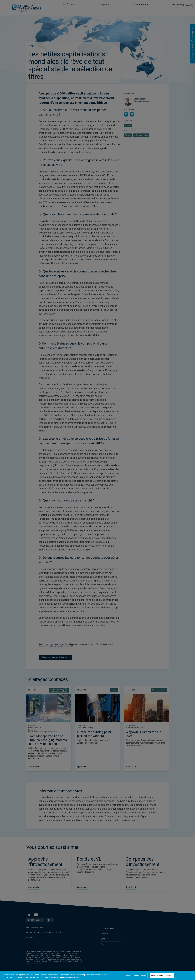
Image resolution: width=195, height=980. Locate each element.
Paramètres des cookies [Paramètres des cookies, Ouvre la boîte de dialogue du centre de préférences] (136, 975)
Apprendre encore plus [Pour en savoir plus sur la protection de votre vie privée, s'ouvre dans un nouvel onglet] (70, 977)
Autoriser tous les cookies (162, 975)
